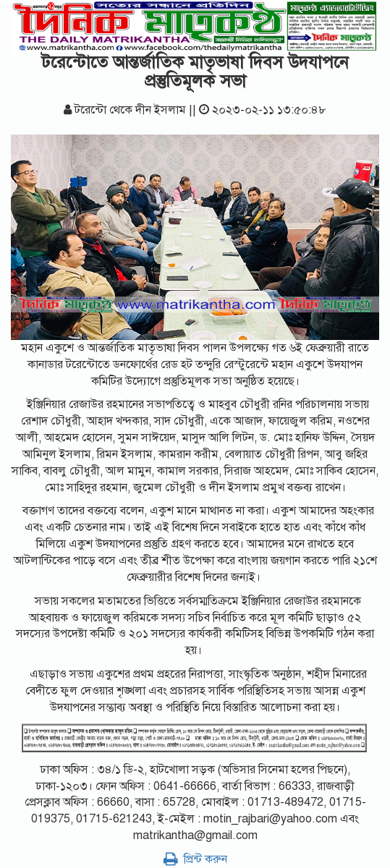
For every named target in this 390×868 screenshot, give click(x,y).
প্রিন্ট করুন (195, 859)
